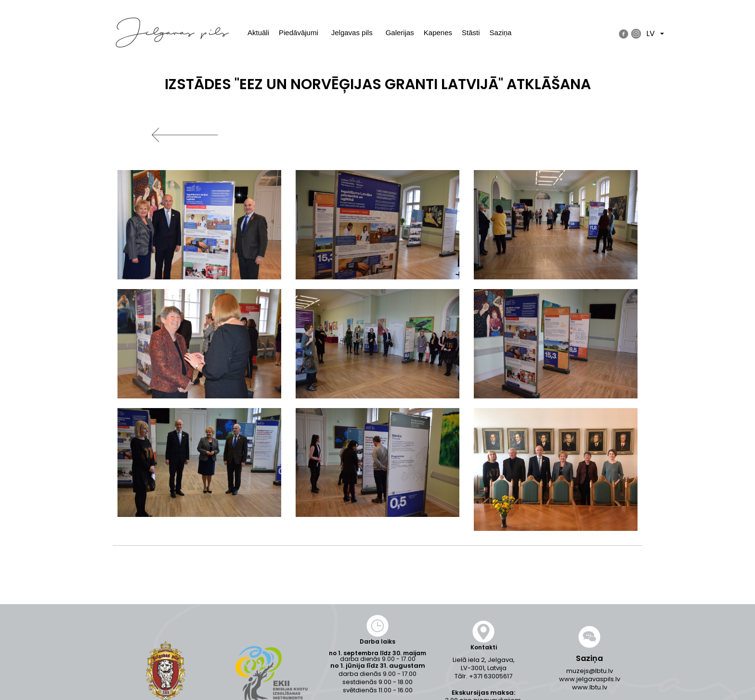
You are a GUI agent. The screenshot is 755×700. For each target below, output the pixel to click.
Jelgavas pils (352, 33)
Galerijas (400, 33)
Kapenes (438, 33)
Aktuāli (258, 33)
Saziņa (501, 33)
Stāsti (471, 33)
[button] (199, 225)
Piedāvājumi (299, 33)
